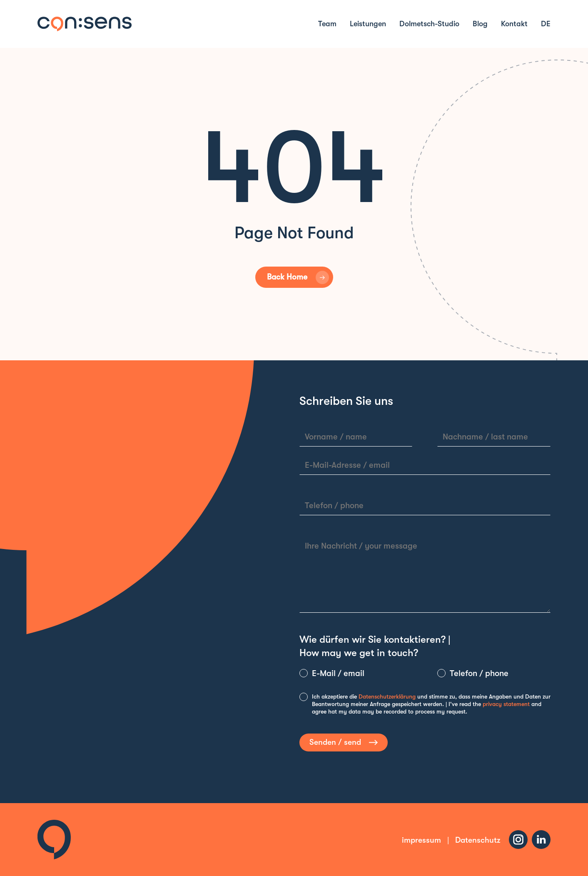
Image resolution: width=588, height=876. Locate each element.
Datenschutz (478, 840)
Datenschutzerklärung (387, 696)
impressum (421, 840)
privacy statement (506, 704)
